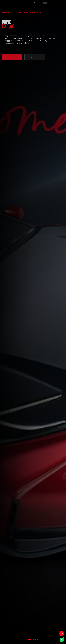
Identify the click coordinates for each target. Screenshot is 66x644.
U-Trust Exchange (60, 3)
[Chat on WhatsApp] (62, 640)
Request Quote (35, 58)
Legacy (51, 3)
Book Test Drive (12, 58)
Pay (45, 3)
